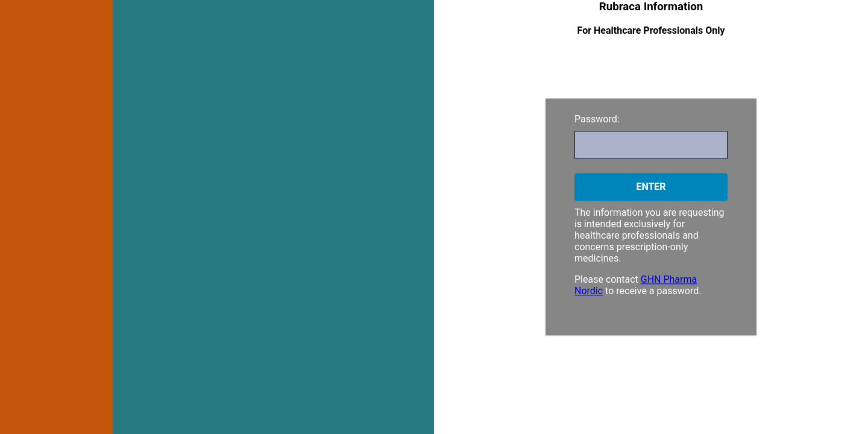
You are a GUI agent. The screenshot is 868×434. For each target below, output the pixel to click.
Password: (597, 119)
